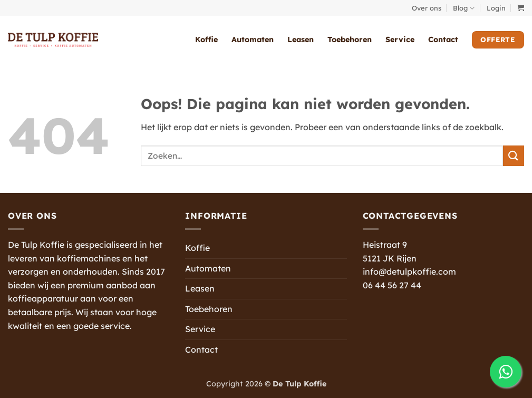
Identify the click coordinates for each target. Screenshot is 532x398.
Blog (464, 8)
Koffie (206, 40)
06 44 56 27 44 (392, 285)
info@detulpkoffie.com (409, 271)
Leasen (301, 40)
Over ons (427, 8)
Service (400, 40)
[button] (496, 8)
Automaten (253, 40)
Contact (443, 40)
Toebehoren (350, 40)
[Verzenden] (514, 156)
